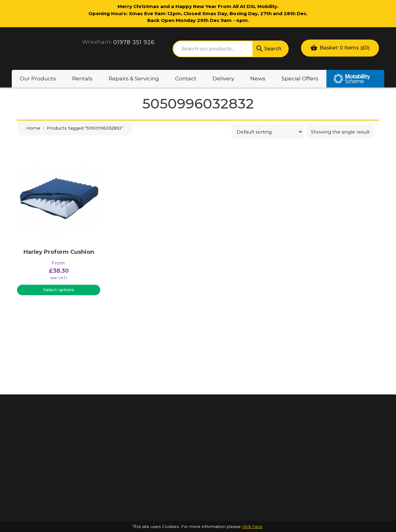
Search (268, 49)
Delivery (223, 79)
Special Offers (300, 79)
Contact (186, 79)
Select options (59, 290)
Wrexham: (97, 42)
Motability (355, 79)
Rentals (82, 79)
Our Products (38, 79)
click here (252, 526)
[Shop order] (268, 132)
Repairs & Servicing (134, 79)
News (258, 79)
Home (33, 128)
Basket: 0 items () (340, 47)
